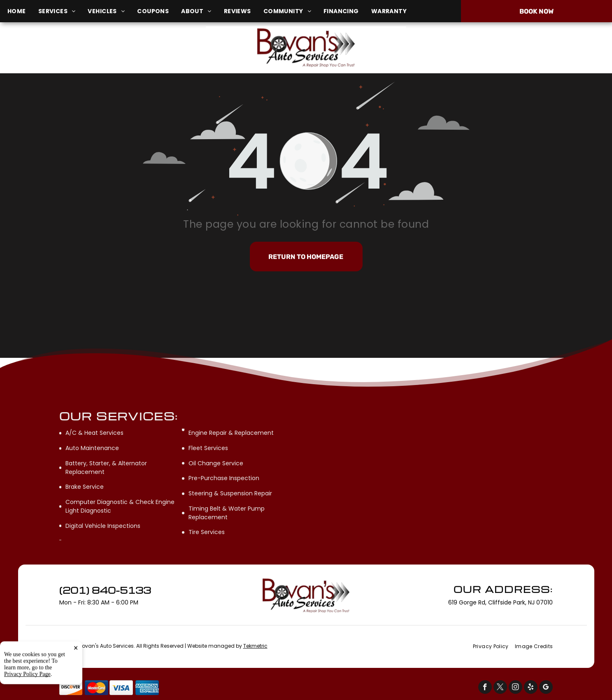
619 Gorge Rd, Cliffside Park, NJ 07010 (106, 52)
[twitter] (500, 688)
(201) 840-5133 (511, 48)
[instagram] (515, 688)
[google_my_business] (546, 688)
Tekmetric (255, 646)
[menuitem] (23, 11)
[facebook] (485, 688)
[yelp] (531, 688)
